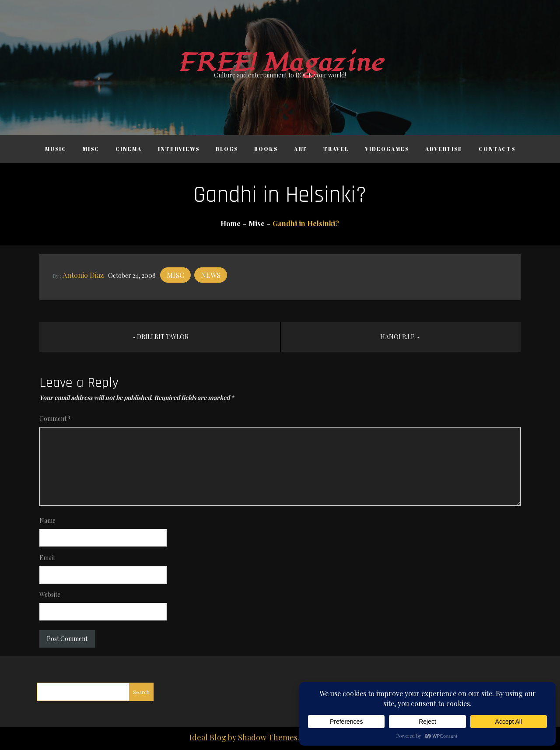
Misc (91, 149)
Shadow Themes (268, 737)
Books (266, 149)
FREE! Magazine (280, 63)
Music (56, 149)
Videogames (387, 149)
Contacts (497, 149)
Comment (55, 419)
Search (141, 692)
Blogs (227, 149)
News (211, 275)
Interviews (179, 149)
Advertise (444, 149)
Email (47, 558)
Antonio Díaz (83, 275)
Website (50, 594)
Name (47, 520)
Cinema (129, 149)
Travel (336, 149)
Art (301, 149)
